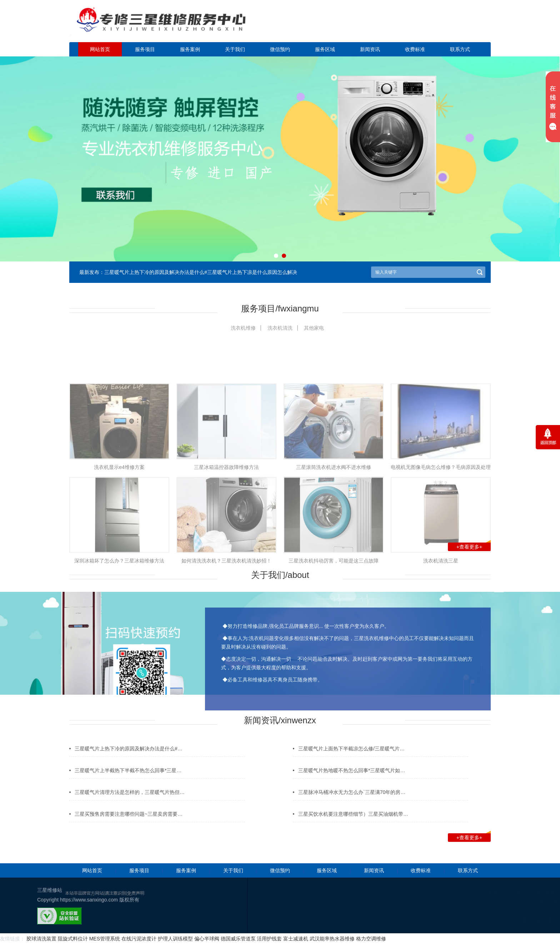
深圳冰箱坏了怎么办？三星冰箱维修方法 (119, 615)
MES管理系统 (105, 939)
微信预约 (280, 49)
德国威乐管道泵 (238, 939)
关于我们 (235, 49)
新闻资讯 (370, 49)
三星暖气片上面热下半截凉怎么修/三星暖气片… (351, 756)
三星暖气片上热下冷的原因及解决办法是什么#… (129, 756)
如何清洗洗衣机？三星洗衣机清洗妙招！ (226, 615)
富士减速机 (296, 939)
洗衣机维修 (243, 328)
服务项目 (145, 49)
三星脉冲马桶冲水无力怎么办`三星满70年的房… (352, 800)
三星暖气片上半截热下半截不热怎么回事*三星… (128, 778)
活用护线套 (269, 939)
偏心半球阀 (207, 939)
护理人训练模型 (175, 939)
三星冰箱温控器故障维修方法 (226, 522)
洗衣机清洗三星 (441, 615)
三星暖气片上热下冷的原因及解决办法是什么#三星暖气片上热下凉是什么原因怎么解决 (201, 272)
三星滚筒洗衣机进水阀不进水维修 (334, 522)
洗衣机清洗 (280, 328)
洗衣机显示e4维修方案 (119, 522)
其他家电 (314, 328)
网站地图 (486, 920)
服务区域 (325, 49)
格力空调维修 (371, 939)
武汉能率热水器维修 (332, 939)
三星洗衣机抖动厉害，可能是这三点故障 (334, 615)
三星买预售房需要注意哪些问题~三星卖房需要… (129, 821)
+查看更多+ (474, 546)
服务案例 (190, 49)
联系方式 (460, 49)
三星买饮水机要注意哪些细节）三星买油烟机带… (353, 821)
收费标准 (415, 49)
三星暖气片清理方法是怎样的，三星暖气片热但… (130, 800)
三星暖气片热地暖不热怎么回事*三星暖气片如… (352, 778)
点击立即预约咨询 (441, 25)
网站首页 (100, 49)
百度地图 (512, 920)
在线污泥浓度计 (139, 939)
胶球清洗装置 (41, 939)
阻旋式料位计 (73, 939)
